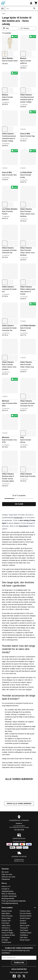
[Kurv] (36, 3)
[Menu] (2, 9)
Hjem (4, 13)
